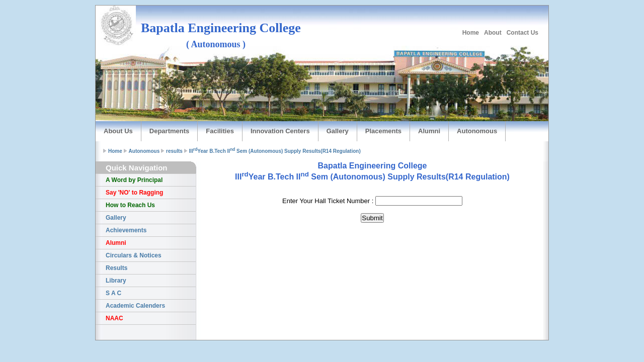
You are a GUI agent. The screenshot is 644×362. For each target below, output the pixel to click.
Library (116, 281)
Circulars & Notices (134, 255)
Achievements (126, 230)
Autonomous (477, 131)
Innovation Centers (280, 131)
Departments (169, 131)
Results (116, 268)
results (174, 151)
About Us (118, 131)
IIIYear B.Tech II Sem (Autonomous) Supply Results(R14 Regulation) (275, 151)
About (493, 33)
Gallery (338, 131)
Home (471, 33)
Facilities (220, 131)
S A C (113, 293)
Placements (383, 131)
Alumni (429, 131)
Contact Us (522, 33)
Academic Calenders (135, 306)
